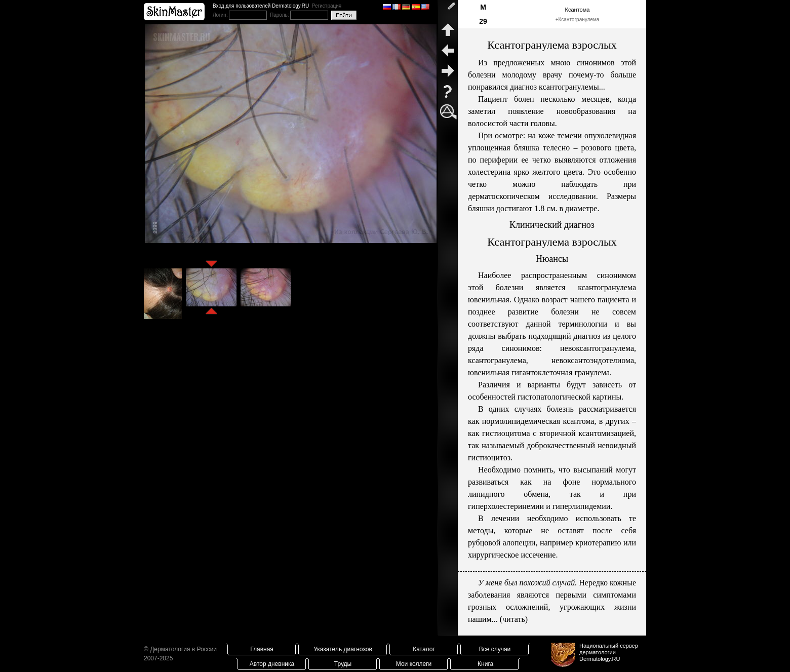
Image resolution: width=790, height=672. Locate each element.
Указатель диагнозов (343, 649)
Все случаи (495, 649)
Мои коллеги (414, 664)
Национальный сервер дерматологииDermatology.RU (609, 652)
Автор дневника (272, 664)
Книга (485, 664)
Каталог (424, 649)
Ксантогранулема (579, 19)
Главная (262, 649)
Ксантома (578, 10)
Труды (343, 664)
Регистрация (327, 6)
